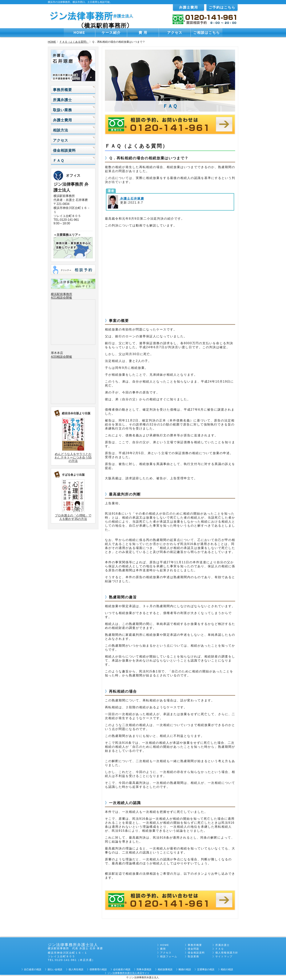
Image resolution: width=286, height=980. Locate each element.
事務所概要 (62, 90)
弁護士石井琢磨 (132, 199)
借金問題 (193, 949)
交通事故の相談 (206, 969)
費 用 (143, 33)
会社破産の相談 (122, 969)
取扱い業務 (62, 110)
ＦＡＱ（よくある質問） (74, 42)
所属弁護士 (62, 100)
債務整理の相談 (98, 969)
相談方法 (61, 130)
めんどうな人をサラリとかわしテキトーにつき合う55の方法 (73, 457)
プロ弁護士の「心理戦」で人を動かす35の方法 (73, 517)
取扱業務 (193, 956)
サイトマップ (224, 956)
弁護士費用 (189, 7)
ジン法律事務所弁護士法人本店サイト (128, 973)
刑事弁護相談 (144, 969)
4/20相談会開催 (61, 357)
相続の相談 (227, 969)
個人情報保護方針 (227, 953)
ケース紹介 (111, 33)
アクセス (175, 33)
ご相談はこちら (207, 33)
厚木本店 (57, 353)
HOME (79, 33)
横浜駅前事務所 (62, 294)
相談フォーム (169, 956)
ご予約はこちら (222, 7)
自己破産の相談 (33, 969)
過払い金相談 (55, 969)
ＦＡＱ (58, 161)
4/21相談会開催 (61, 298)
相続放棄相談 (165, 969)
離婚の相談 (185, 969)
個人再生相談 (76, 969)
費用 (163, 949)
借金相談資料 (64, 150)
